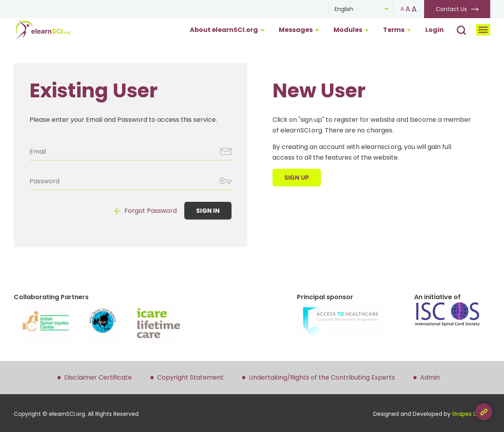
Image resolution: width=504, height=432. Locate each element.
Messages (299, 30)
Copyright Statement (190, 377)
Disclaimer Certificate (98, 377)
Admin (430, 377)
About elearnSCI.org (227, 30)
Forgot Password (151, 211)
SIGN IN (208, 211)
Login (435, 30)
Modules (351, 30)
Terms (397, 30)
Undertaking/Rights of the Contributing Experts (322, 377)
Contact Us (451, 9)
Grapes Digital (471, 414)
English (344, 9)
